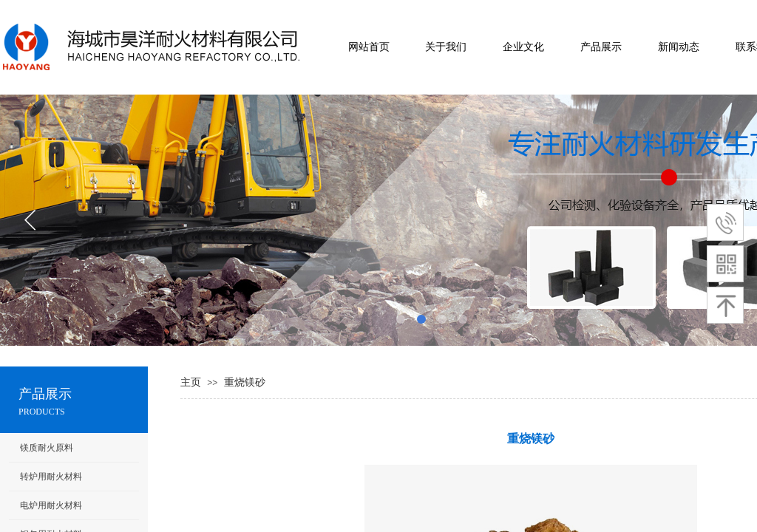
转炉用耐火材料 (51, 477)
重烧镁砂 (245, 382)
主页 (191, 382)
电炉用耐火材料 (51, 505)
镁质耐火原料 (47, 448)
